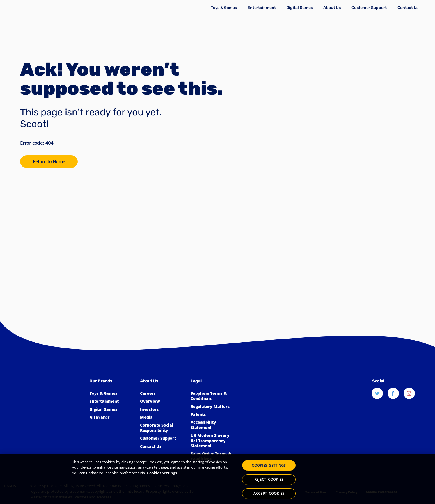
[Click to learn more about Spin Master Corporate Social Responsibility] (162, 428)
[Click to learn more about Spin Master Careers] (162, 393)
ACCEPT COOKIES (269, 493)
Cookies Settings (162, 473)
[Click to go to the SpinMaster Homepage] (50, 162)
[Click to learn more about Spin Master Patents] (213, 414)
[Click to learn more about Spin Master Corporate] (332, 7)
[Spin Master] (27, 21)
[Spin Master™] (47, 415)
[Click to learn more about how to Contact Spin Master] (408, 7)
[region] (217, 479)
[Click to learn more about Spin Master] (162, 401)
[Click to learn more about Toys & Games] (224, 7)
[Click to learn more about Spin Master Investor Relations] (162, 409)
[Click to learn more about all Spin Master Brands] (112, 417)
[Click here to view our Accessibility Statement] (213, 425)
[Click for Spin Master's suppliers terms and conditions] (213, 396)
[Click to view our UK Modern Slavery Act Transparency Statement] (213, 441)
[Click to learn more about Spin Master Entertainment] (262, 7)
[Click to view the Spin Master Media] (162, 417)
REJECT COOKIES (269, 480)
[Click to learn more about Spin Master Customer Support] (369, 7)
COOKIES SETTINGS (269, 466)
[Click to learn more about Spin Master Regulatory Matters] (213, 407)
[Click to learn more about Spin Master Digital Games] (299, 7)
